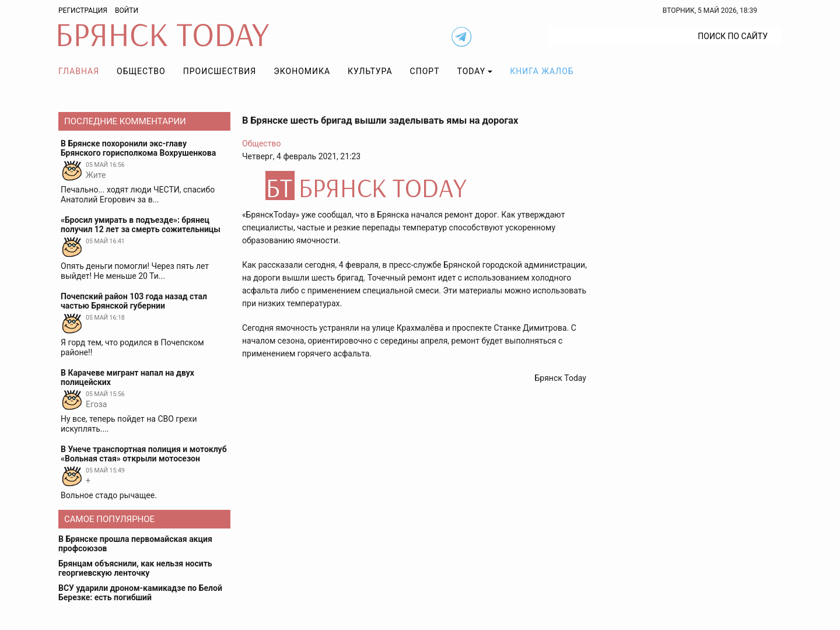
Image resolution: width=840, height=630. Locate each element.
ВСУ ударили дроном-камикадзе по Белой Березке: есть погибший (140, 593)
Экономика (302, 71)
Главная (79, 71)
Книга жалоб (542, 71)
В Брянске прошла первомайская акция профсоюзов (135, 544)
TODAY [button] (472, 71)
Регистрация (83, 10)
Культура (370, 71)
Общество (141, 71)
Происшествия (220, 71)
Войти (127, 10)
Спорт (425, 71)
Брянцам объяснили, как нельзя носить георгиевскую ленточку (135, 568)
